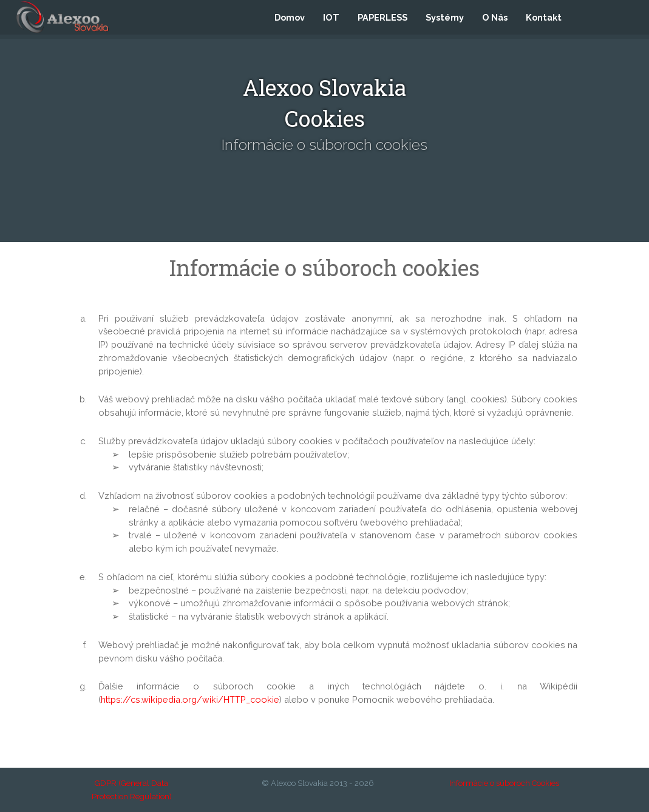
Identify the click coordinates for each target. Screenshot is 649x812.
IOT (331, 19)
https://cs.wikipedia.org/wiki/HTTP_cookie (190, 699)
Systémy (445, 19)
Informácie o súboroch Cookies (504, 783)
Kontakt (544, 19)
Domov (290, 19)
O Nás (495, 19)
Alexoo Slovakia (299, 783)
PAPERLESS (382, 19)
